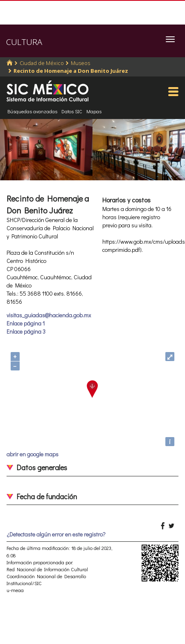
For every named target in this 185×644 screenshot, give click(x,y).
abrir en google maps (33, 454)
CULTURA (24, 42)
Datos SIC (72, 111)
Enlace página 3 (26, 331)
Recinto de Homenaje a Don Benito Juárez (71, 71)
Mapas (94, 111)
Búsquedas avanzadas (32, 111)
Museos (80, 63)
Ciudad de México (42, 63)
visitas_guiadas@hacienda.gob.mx (49, 315)
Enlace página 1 (26, 323)
